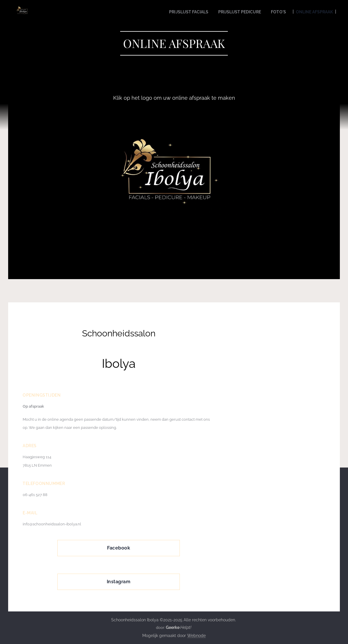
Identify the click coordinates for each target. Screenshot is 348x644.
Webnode (196, 636)
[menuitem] (179, 12)
